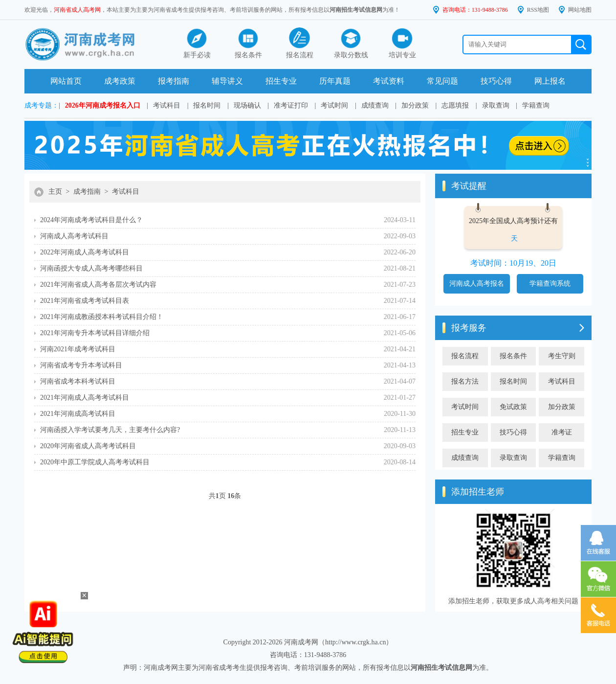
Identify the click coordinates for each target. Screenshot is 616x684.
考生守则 (562, 356)
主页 (55, 192)
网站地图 (580, 10)
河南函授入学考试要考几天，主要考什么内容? (110, 430)
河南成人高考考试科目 (74, 236)
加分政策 (415, 105)
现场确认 (247, 105)
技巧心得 (496, 81)
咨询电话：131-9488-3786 (475, 10)
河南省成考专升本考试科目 (81, 365)
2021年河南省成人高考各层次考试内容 (98, 285)
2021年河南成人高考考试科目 (85, 398)
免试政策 (513, 407)
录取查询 (496, 105)
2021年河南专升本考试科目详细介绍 (95, 333)
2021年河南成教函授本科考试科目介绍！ (102, 317)
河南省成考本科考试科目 (78, 381)
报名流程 (465, 356)
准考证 (562, 432)
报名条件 (513, 356)
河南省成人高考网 (77, 10)
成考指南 (87, 192)
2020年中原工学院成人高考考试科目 (95, 462)
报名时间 (207, 105)
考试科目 (167, 105)
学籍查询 (536, 105)
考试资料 (389, 81)
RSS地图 (538, 10)
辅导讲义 (227, 81)
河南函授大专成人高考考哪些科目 (91, 268)
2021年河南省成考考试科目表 (85, 301)
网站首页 (66, 81)
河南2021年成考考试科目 (78, 349)
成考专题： (42, 105)
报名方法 (465, 381)
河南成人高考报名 (477, 284)
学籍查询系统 (550, 284)
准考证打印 (291, 105)
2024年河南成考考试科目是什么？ (91, 220)
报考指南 (174, 81)
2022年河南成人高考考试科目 (85, 252)
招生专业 (281, 81)
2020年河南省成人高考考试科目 (88, 446)
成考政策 (120, 81)
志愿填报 (455, 105)
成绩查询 (375, 105)
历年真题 (335, 81)
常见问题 (442, 81)
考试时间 (334, 105)
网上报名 (550, 81)
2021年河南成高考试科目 (78, 414)
